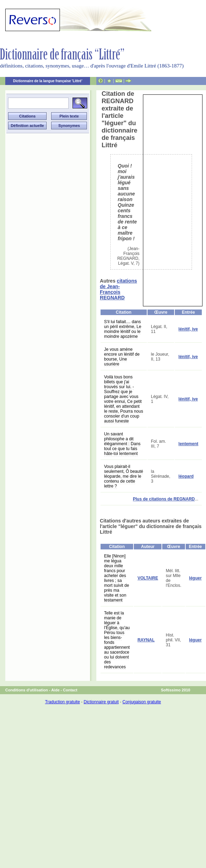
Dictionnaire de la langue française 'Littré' (48, 81)
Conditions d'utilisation (27, 690)
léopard (186, 476)
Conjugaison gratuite (142, 702)
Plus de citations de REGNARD (164, 499)
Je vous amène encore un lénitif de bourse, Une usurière (122, 357)
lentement (188, 444)
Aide (55, 690)
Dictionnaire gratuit (101, 702)
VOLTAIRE (148, 578)
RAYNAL (146, 640)
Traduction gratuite (62, 702)
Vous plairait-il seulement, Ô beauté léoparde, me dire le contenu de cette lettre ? (123, 476)
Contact (70, 690)
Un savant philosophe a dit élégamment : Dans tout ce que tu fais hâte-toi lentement (122, 444)
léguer (195, 578)
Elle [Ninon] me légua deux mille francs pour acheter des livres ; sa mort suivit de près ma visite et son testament (116, 578)
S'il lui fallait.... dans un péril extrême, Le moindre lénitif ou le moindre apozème (123, 329)
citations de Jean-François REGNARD (118, 289)
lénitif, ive (188, 329)
